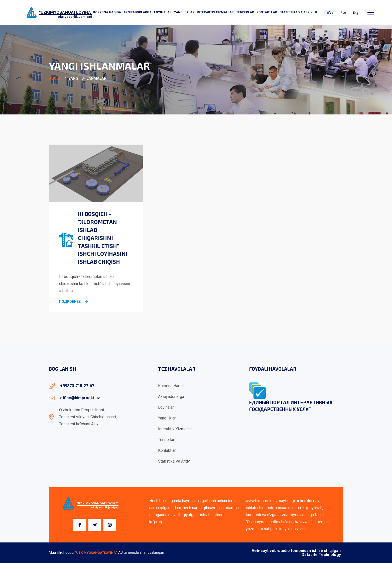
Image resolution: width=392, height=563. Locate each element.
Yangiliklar (184, 12)
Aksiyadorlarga (138, 12)
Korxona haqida (107, 12)
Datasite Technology (321, 555)
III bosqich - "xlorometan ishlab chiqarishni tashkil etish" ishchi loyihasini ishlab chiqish (103, 238)
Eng (356, 13)
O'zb (330, 13)
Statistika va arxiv (296, 12)
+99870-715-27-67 (77, 386)
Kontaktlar (267, 12)
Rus (343, 13)
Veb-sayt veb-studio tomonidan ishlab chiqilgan (296, 551)
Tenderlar (245, 12)
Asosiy (56, 78)
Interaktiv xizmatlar (215, 12)
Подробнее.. (73, 302)
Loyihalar (163, 12)
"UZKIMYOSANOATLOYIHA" (96, 553)
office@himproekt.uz (80, 398)
